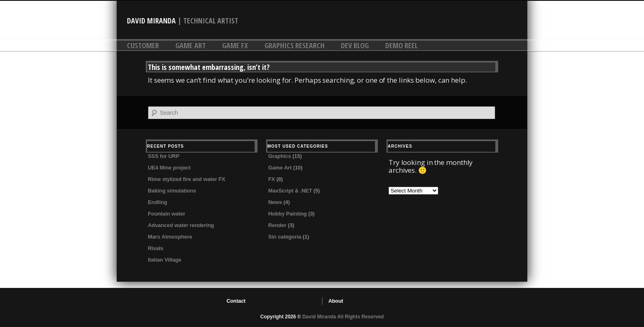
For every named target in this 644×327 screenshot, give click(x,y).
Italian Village (164, 260)
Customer (143, 45)
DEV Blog (355, 45)
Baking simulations (172, 191)
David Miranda (151, 21)
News (275, 202)
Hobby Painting (287, 214)
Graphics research (294, 45)
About (336, 301)
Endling (158, 202)
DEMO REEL (401, 45)
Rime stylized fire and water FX (186, 179)
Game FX (235, 45)
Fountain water (167, 214)
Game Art (191, 45)
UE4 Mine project (169, 168)
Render (277, 225)
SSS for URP (164, 156)
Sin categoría (285, 237)
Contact (236, 301)
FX (271, 179)
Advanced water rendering (181, 225)
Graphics (280, 156)
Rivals (156, 248)
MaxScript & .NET (290, 191)
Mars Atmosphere (170, 237)
